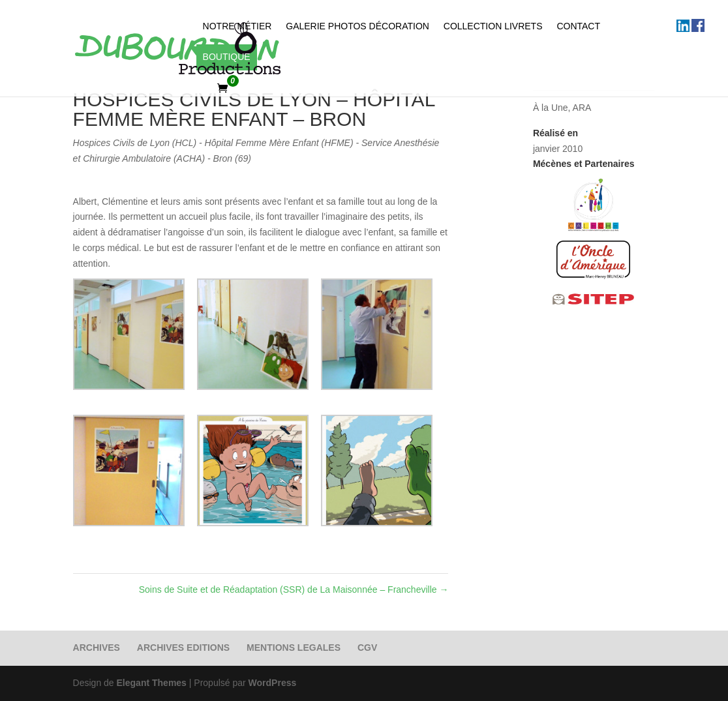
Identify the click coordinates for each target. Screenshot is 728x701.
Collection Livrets (493, 26)
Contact (578, 26)
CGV (367, 648)
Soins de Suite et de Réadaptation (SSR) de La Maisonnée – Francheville (294, 589)
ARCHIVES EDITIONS (183, 648)
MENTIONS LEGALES (294, 648)
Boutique (227, 57)
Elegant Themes (152, 683)
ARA (582, 108)
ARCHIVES (97, 648)
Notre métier (237, 26)
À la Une (551, 108)
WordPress (273, 683)
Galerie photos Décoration (357, 26)
